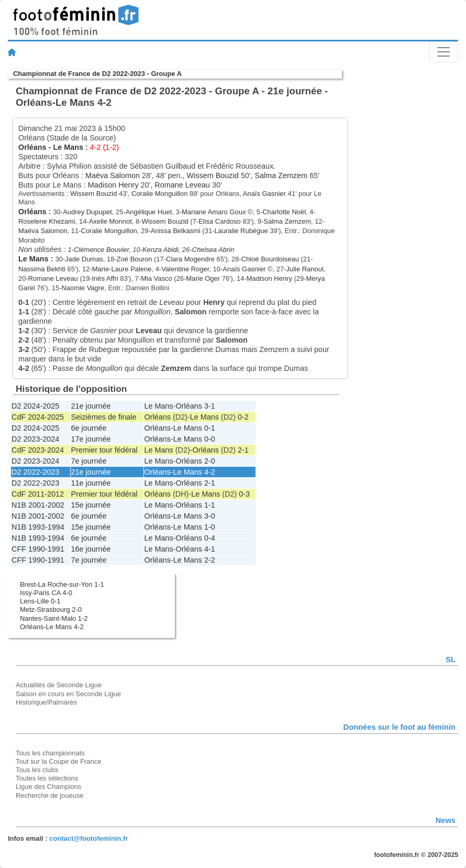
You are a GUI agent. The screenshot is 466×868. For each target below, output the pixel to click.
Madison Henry (113, 185)
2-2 (210, 560)
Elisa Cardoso (220, 221)
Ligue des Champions (48, 787)
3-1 (210, 406)
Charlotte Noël (284, 212)
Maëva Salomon (113, 175)
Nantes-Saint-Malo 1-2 (54, 618)
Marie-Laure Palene (122, 269)
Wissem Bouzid (213, 175)
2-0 (210, 461)
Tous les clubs (37, 770)
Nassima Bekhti (42, 269)
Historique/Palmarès (46, 702)
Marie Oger (203, 278)
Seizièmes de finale (104, 417)
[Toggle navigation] (443, 52)
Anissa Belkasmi (176, 231)
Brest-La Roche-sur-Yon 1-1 (62, 584)
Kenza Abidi (160, 250)
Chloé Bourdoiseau (270, 259)
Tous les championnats (50, 753)
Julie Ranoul (304, 269)
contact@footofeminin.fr (88, 838)
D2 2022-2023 (35, 472)
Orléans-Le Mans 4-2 (52, 627)
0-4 (210, 538)
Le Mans (68, 147)
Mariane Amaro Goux (214, 212)
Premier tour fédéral (104, 450)
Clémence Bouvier (101, 250)
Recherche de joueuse (50, 795)
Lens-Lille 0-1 (40, 601)
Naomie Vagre (83, 288)
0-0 (210, 439)
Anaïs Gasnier (264, 194)
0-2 (243, 417)
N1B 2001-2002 (38, 505)
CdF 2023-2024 (38, 450)
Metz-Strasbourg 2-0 (51, 609)
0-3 (244, 494)
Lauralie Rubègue (241, 231)
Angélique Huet (149, 212)
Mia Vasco (157, 278)
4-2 (210, 472)
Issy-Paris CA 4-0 (46, 593)
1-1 (210, 505)
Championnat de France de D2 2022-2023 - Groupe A (97, 74)
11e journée (91, 483)
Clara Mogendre (190, 259)
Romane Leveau (182, 185)
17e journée (91, 439)
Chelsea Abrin (213, 250)
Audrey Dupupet (87, 212)
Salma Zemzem (281, 175)
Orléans (32, 147)
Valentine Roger (185, 269)
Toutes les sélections (47, 778)
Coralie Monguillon (159, 194)
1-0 (210, 527)
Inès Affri (105, 278)
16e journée (91, 549)
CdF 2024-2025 (38, 417)
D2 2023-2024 (35, 439)
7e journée (89, 461)
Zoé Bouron (135, 259)
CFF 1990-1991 (38, 549)
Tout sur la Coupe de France (58, 761)
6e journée (89, 428)
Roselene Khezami (47, 221)
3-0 (210, 516)
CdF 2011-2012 (38, 494)
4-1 (210, 549)
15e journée (91, 505)
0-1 (210, 428)
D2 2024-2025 (35, 406)
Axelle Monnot (110, 221)
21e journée (91, 406)
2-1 (243, 450)
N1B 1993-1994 (38, 527)
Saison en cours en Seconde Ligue (68, 694)
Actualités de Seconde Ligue (59, 685)
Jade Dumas (84, 259)
